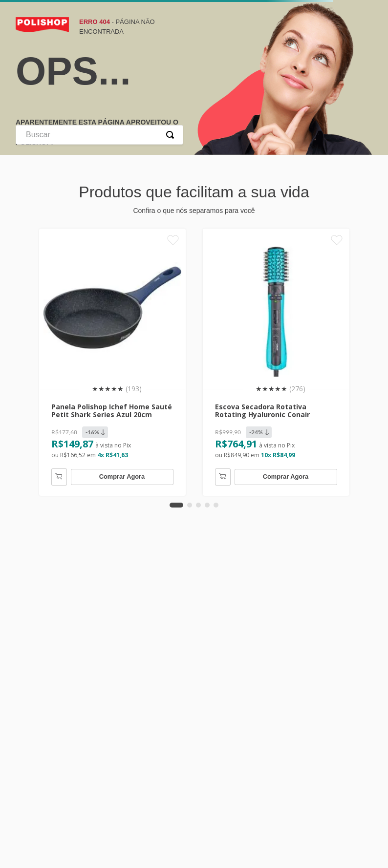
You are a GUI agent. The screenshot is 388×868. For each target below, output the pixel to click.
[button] (176, 503)
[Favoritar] (173, 241)
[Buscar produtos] (172, 135)
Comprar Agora (122, 474)
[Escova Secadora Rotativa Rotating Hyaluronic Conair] (276, 361)
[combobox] (99, 135)
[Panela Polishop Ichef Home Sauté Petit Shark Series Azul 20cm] (112, 361)
